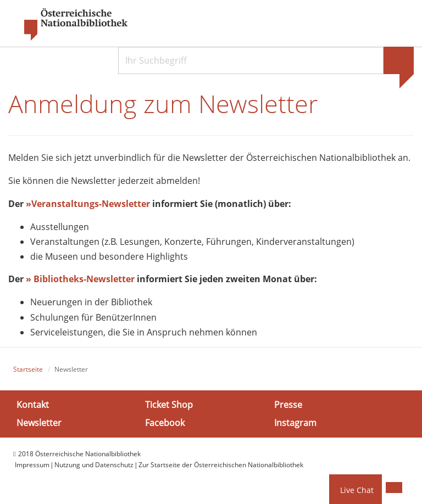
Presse (288, 404)
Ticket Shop (169, 404)
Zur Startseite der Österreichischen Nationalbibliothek (221, 465)
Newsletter (39, 423)
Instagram (295, 423)
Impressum (32, 465)
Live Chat (357, 490)
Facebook (165, 423)
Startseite (28, 369)
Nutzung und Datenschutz (94, 465)
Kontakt (33, 404)
